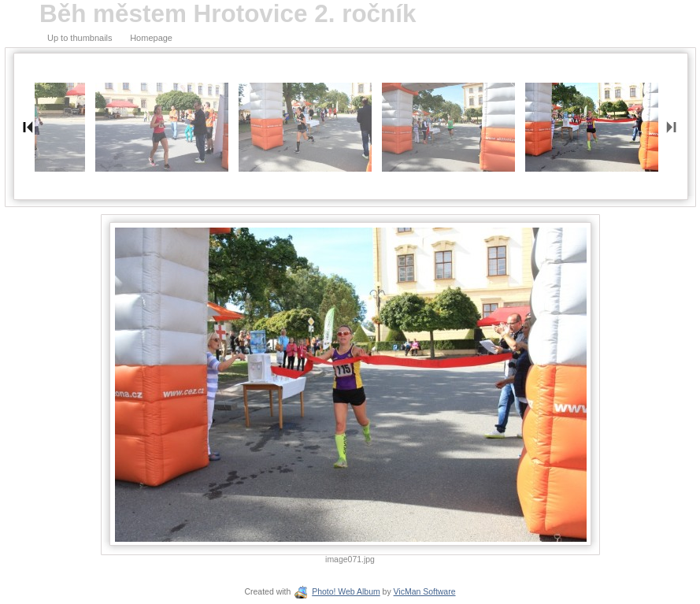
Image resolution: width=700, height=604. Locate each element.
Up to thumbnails (80, 38)
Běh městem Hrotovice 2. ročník (228, 14)
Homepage (151, 38)
